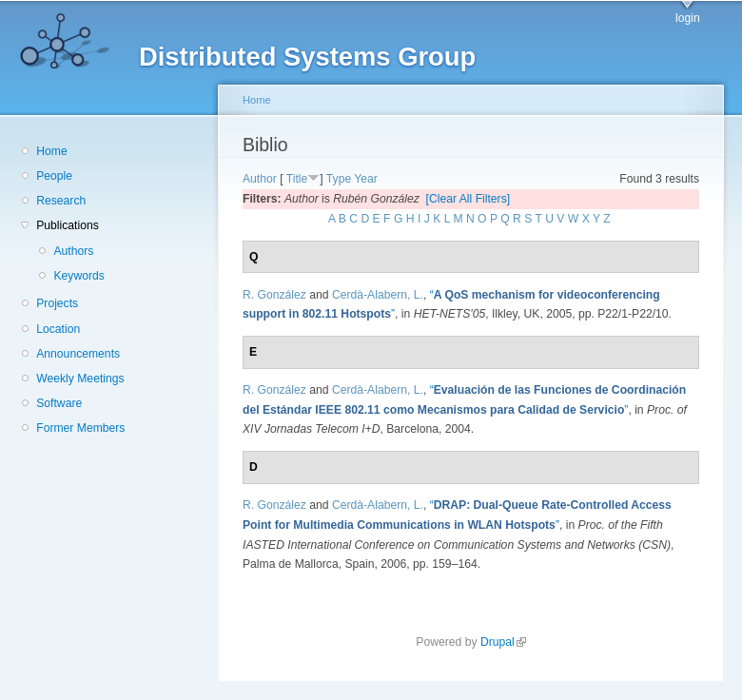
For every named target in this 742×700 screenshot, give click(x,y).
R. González (274, 295)
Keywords (78, 276)
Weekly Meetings (80, 379)
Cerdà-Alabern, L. (378, 295)
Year (366, 179)
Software (59, 403)
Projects (57, 303)
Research (61, 201)
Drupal (503, 642)
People (54, 176)
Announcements (78, 354)
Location (58, 329)
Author (260, 179)
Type (339, 179)
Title (297, 179)
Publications (68, 225)
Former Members (80, 428)
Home (51, 151)
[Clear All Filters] (469, 199)
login (688, 18)
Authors (73, 251)
